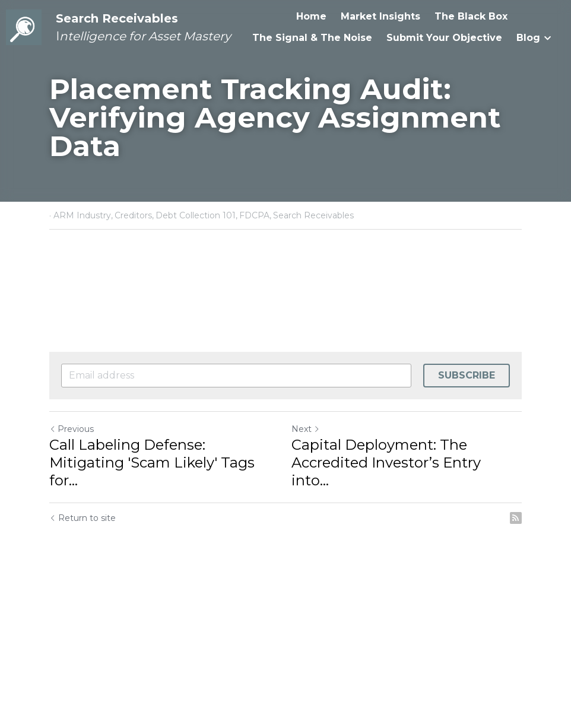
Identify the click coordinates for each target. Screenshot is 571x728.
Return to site (83, 518)
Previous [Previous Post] (72, 429)
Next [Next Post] (306, 429)
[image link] (24, 26)
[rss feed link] (516, 518)
